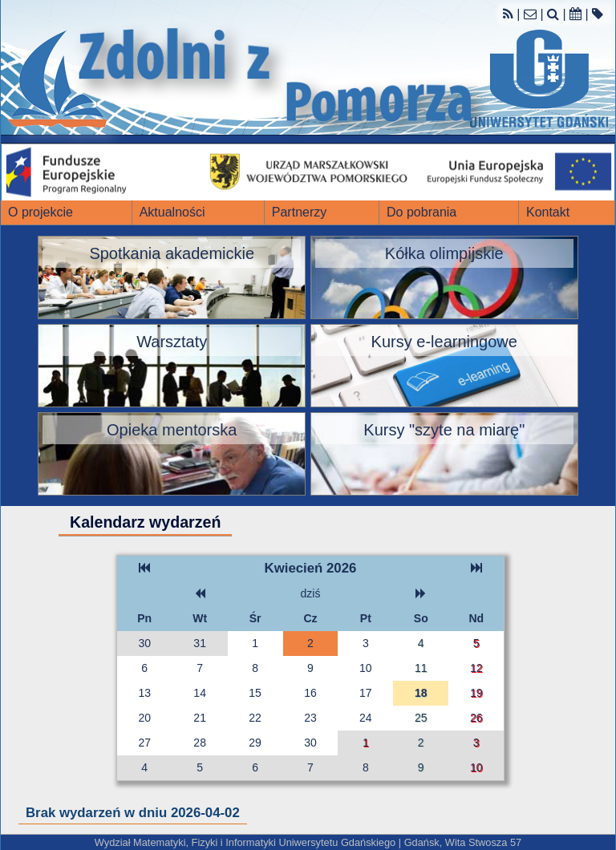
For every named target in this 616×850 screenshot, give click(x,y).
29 (255, 743)
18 (421, 693)
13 (144, 693)
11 (421, 668)
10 (366, 668)
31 (200, 643)
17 (366, 693)
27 (144, 743)
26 (476, 718)
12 (476, 668)
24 (366, 718)
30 (144, 643)
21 (200, 718)
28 (200, 743)
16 (310, 693)
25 (421, 718)
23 (310, 718)
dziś (311, 593)
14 (200, 693)
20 (144, 718)
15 (255, 693)
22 (255, 718)
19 (476, 693)
